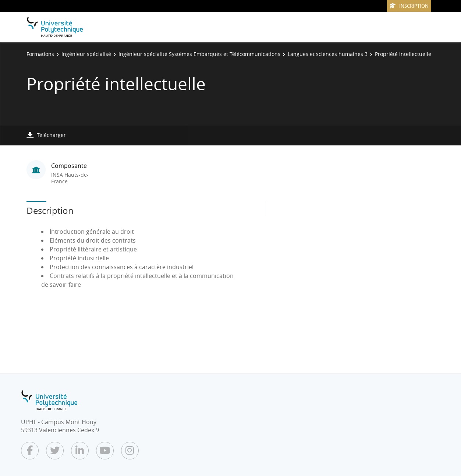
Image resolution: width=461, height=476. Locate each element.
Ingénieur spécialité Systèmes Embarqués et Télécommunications (199, 54)
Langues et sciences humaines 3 (328, 54)
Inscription (409, 6)
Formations (40, 54)
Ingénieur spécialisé (86, 54)
